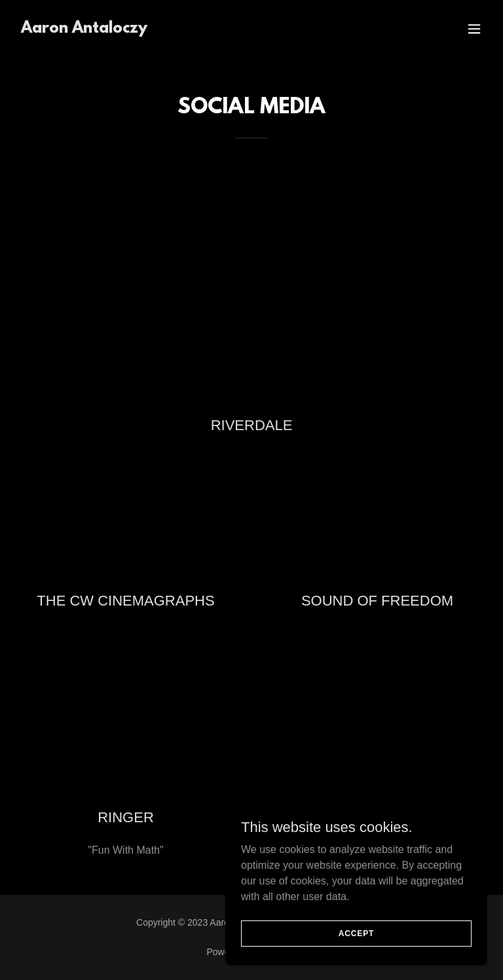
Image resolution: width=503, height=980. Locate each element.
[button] (474, 29)
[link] (84, 29)
